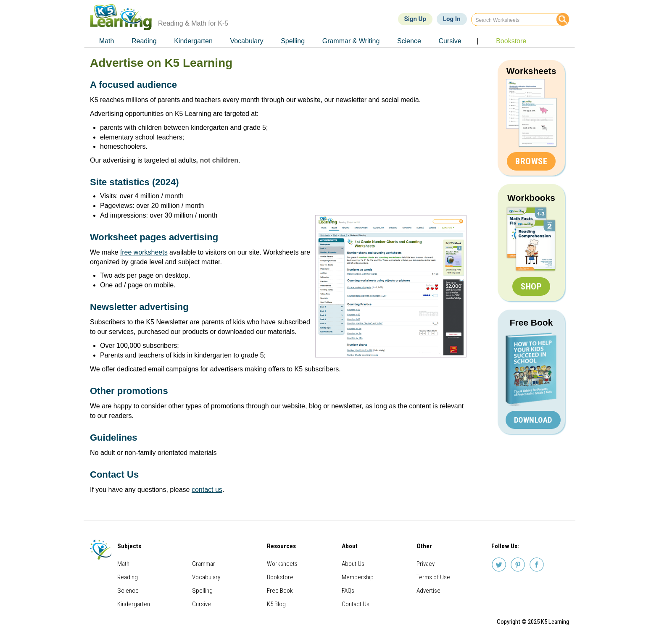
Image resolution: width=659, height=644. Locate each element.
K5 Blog (276, 604)
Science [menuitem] (409, 41)
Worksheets (531, 71)
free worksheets (144, 252)
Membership (358, 577)
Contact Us (356, 604)
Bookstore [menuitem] (511, 41)
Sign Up (415, 19)
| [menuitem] (477, 41)
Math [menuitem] (107, 41)
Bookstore (280, 577)
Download (533, 420)
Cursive (202, 604)
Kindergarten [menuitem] (193, 41)
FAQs (348, 591)
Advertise (428, 591)
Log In (452, 19)
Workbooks (531, 198)
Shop (531, 287)
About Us (353, 564)
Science (128, 591)
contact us (207, 490)
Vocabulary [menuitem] (246, 41)
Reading (128, 577)
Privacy (426, 564)
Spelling (202, 591)
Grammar (204, 564)
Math (123, 564)
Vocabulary (206, 577)
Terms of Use (433, 577)
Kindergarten (134, 604)
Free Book (531, 322)
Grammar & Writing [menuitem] (351, 41)
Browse (531, 161)
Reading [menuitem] (144, 41)
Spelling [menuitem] (293, 41)
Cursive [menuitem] (450, 41)
